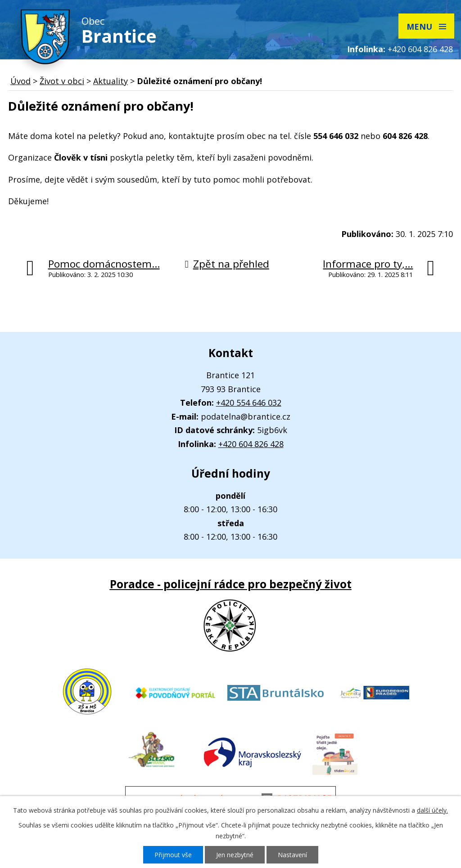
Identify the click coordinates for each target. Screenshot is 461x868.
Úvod (20, 81)
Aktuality (111, 81)
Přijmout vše (173, 855)
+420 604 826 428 (420, 49)
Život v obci (62, 81)
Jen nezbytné (235, 855)
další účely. (432, 810)
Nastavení (292, 855)
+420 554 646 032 (249, 403)
